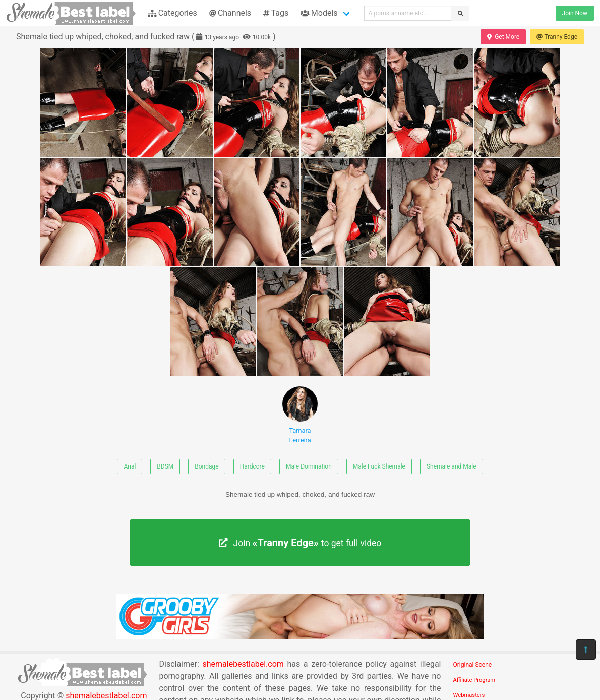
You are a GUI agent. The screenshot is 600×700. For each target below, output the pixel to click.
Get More (503, 37)
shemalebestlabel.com (243, 664)
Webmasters (469, 695)
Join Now (575, 13)
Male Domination (309, 466)
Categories (172, 13)
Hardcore (252, 466)
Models (319, 13)
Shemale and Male (452, 466)
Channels (230, 13)
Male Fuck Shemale (379, 466)
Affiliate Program (474, 680)
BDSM (165, 466)
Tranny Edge (557, 37)
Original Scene (473, 665)
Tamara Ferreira (300, 415)
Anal (130, 466)
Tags (276, 13)
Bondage (206, 466)
